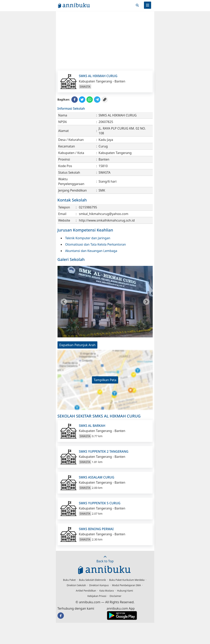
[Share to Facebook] (75, 100)
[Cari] (137, 5)
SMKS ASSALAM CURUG (97, 477)
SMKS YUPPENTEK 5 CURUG (100, 503)
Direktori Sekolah (76, 585)
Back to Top (105, 559)
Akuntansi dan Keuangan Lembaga (91, 251)
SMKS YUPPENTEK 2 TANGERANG (104, 451)
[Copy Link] (105, 100)
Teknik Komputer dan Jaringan (88, 238)
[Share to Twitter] (82, 100)
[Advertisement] (105, 41)
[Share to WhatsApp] (90, 100)
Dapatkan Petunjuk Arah (77, 345)
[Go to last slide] (64, 302)
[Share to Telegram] (97, 100)
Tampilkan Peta (105, 380)
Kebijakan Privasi (97, 596)
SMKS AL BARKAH (92, 426)
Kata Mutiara (106, 591)
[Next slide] (146, 302)
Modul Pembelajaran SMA (126, 585)
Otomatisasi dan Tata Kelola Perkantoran (96, 244)
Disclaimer (116, 596)
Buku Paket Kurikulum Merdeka (127, 580)
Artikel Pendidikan (86, 591)
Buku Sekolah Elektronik (92, 580)
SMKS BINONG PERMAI (96, 529)
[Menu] (148, 5)
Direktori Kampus (99, 585)
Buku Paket (69, 580)
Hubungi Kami (125, 591)
